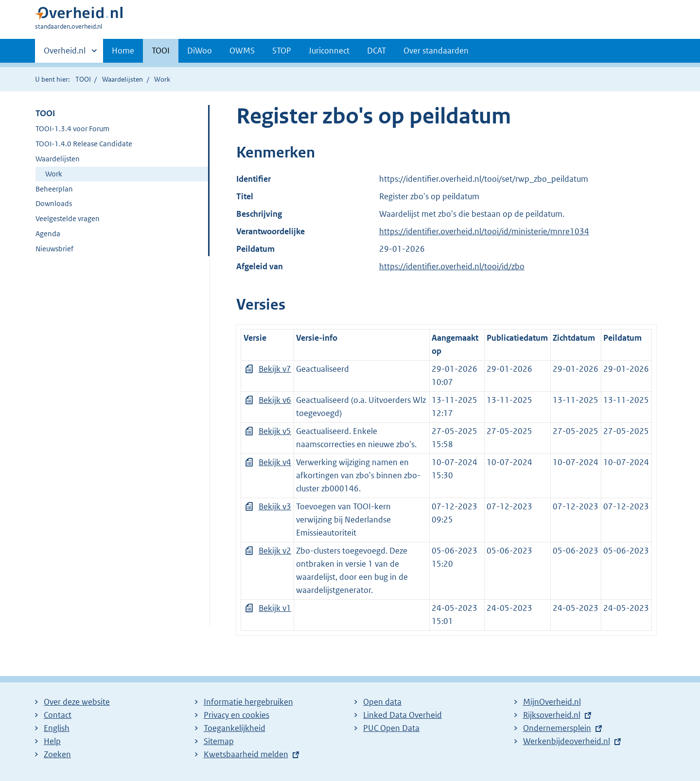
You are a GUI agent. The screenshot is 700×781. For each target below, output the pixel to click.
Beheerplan (54, 189)
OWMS (242, 51)
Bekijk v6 (275, 400)
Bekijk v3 (275, 506)
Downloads (54, 203)
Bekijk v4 (275, 462)
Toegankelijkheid (235, 728)
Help (52, 741)
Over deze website (77, 702)
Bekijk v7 (275, 369)
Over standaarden (436, 51)
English (57, 728)
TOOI (161, 51)
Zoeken (57, 754)
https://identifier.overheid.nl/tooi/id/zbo (452, 266)
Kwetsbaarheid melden (246, 754)
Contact (58, 715)
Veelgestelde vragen (68, 218)
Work (54, 174)
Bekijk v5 (275, 431)
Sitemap (219, 741)
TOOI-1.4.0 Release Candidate (84, 144)
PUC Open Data (391, 728)
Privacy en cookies (236, 715)
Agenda (48, 234)
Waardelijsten (122, 79)
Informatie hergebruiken (248, 702)
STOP (282, 51)
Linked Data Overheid (402, 715)
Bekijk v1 (275, 608)
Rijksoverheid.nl (552, 715)
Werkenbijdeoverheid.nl (567, 741)
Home (123, 51)
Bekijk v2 (275, 551)
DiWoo (200, 51)
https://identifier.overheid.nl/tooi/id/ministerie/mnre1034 (484, 231)
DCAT (376, 51)
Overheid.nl (65, 53)
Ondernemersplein (557, 728)
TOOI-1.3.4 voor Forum (72, 129)
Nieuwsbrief (54, 249)
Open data (382, 702)
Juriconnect (329, 51)
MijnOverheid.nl (552, 702)
